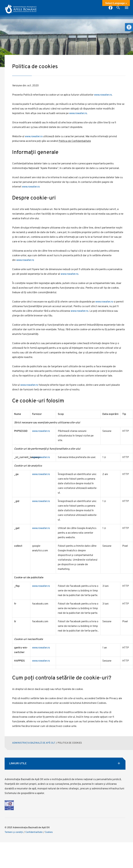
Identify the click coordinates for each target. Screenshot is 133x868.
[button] (129, 27)
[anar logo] (21, 8)
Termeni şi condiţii (14, 832)
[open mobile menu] (127, 8)
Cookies (49, 832)
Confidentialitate (34, 832)
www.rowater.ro (103, 95)
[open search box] (118, 8)
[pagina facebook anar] (111, 8)
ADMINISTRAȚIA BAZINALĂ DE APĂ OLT (34, 743)
